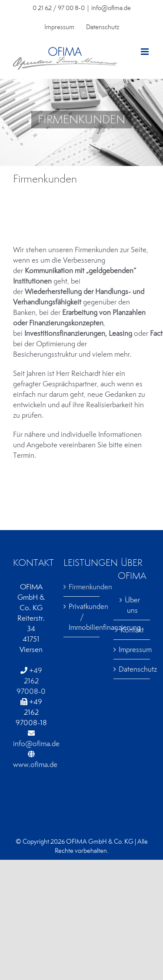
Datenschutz (132, 669)
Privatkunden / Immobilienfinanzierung (82, 617)
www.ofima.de (35, 764)
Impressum (132, 649)
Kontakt (132, 630)
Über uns (132, 605)
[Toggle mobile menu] (145, 52)
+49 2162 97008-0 (31, 681)
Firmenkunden (82, 587)
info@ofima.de (111, 8)
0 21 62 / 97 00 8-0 (59, 8)
